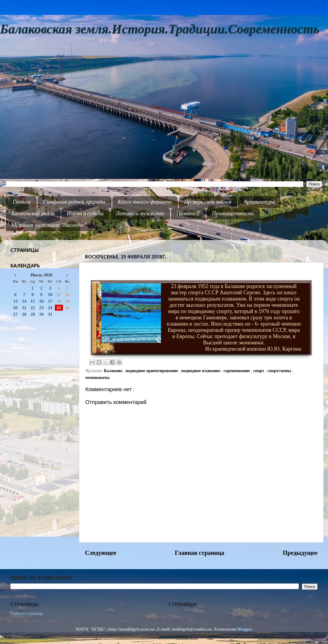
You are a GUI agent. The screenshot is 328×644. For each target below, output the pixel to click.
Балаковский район (33, 213)
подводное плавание (201, 371)
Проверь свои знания (208, 202)
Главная (22, 202)
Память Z (188, 213)
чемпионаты (98, 377)
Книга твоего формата (145, 202)
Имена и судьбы (85, 213)
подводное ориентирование (152, 371)
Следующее (101, 553)
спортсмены (280, 371)
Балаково (114, 371)
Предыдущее (300, 553)
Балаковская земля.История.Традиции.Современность (160, 29)
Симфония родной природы (74, 202)
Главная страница (199, 553)
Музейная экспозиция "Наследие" (49, 225)
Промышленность (233, 213)
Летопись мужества (140, 213)
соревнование (237, 371)
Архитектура (259, 202)
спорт (259, 371)
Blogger (245, 629)
